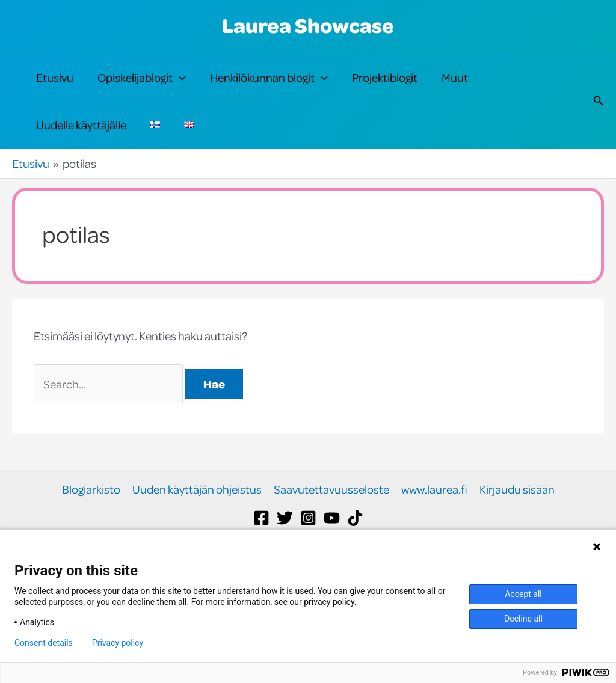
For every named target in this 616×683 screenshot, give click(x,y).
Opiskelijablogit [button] (142, 85)
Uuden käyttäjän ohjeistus (197, 522)
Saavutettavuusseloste (331, 522)
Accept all (523, 594)
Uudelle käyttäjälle (81, 149)
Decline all (523, 619)
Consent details (44, 643)
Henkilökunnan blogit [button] (269, 85)
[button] (179, 85)
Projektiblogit (385, 85)
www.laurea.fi (434, 522)
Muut (455, 85)
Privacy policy (118, 643)
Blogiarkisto (91, 522)
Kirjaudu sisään (517, 522)
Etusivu (55, 85)
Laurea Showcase (308, 25)
